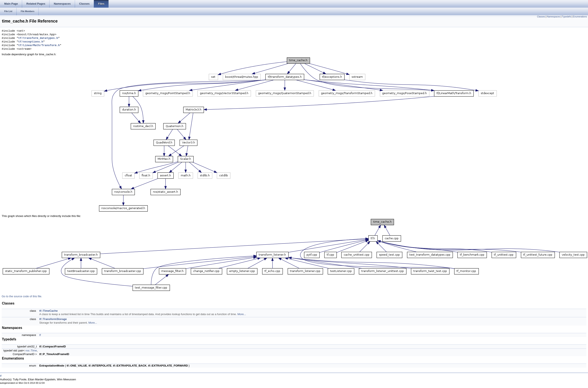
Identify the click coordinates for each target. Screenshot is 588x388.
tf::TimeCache (48, 311)
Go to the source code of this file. (22, 296)
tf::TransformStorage (53, 319)
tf (40, 335)
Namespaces (554, 17)
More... (242, 314)
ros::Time (31, 350)
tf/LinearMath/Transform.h (39, 45)
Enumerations (580, 17)
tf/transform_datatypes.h (38, 38)
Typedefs (566, 17)
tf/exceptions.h (31, 42)
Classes (541, 17)
